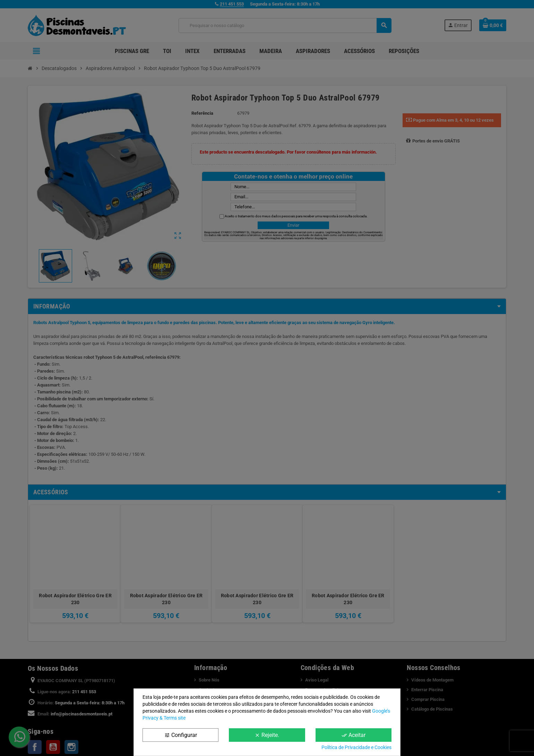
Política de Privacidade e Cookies (356, 747)
